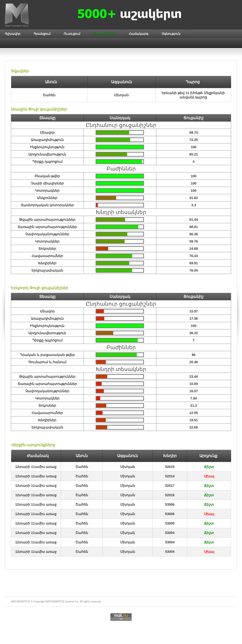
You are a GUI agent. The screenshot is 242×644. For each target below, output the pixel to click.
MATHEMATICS (55, 601)
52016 (170, 495)
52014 (170, 476)
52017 (170, 486)
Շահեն (82, 467)
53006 (170, 504)
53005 (170, 523)
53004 (170, 533)
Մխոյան (128, 467)
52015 (170, 467)
